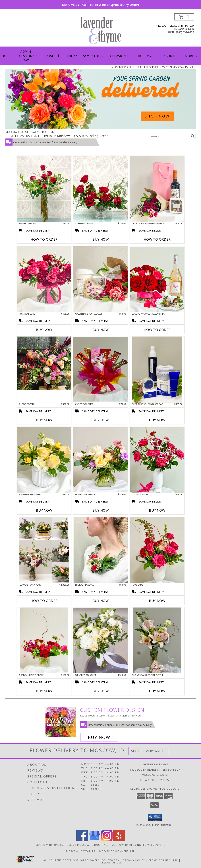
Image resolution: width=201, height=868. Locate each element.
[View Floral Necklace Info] (101, 550)
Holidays (148, 56)
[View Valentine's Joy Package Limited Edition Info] (101, 279)
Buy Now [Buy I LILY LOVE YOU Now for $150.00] (157, 510)
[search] (193, 136)
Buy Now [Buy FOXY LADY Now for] (157, 601)
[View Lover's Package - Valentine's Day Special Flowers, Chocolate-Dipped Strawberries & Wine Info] (157, 279)
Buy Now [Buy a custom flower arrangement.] (99, 737)
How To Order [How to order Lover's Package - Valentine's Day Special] (157, 330)
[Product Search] (170, 136)
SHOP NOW (157, 116)
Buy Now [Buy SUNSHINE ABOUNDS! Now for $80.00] (44, 510)
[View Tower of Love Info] (44, 189)
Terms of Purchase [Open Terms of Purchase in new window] (163, 860)
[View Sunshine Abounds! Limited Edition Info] (44, 460)
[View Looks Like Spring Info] (101, 460)
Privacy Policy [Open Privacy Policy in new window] (134, 860)
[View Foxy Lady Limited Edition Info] (157, 550)
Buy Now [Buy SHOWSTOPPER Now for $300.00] (44, 420)
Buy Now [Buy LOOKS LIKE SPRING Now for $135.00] (101, 510)
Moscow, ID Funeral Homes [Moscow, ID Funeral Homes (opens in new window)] (55, 845)
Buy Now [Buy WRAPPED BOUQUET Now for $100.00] (101, 691)
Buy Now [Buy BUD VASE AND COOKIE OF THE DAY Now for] (157, 691)
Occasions (121, 56)
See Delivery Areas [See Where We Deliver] (149, 751)
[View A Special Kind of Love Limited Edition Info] (44, 640)
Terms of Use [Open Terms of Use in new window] (112, 862)
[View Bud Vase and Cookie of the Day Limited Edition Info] (157, 640)
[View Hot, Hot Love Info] (44, 279)
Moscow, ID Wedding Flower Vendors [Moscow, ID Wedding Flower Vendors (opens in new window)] (138, 845)
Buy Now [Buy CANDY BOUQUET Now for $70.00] (101, 420)
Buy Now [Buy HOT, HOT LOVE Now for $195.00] (44, 330)
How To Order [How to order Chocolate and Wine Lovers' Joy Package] (157, 239)
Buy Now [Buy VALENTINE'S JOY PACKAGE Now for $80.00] (101, 330)
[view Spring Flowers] (101, 128)
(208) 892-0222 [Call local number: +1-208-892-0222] (185, 32)
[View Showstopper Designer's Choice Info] (44, 363)
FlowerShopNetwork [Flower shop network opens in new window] (103, 860)
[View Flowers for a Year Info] (44, 550)
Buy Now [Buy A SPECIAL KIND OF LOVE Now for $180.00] (44, 691)
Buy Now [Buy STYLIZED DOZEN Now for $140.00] (101, 239)
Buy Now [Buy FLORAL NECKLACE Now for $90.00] (101, 601)
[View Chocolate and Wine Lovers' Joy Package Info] (157, 189)
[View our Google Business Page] (94, 840)
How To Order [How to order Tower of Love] (44, 239)
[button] (184, 17)
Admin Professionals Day (26, 56)
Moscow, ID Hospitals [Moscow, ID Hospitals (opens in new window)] (93, 845)
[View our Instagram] (107, 840)
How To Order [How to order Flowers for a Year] (44, 601)
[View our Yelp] (119, 840)
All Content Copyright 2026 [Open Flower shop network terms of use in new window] (65, 860)
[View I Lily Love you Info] (157, 460)
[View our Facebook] (82, 840)
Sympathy (94, 56)
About (171, 56)
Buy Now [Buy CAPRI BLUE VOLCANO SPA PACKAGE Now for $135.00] (157, 420)
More (191, 56)
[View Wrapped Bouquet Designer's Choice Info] (101, 640)
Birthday (69, 56)
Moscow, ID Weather (81, 851)
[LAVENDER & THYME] (102, 30)
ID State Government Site (117, 851)
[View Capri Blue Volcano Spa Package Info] (157, 370)
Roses (51, 56)
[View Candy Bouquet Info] (101, 369)
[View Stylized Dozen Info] (101, 189)
